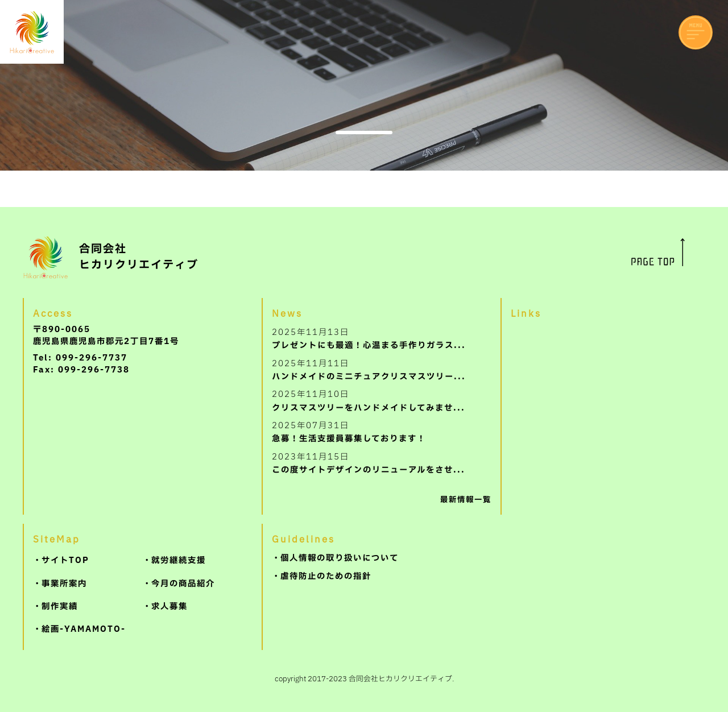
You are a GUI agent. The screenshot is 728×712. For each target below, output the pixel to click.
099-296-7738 (94, 370)
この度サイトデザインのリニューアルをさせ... (369, 463)
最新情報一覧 (466, 500)
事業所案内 (64, 584)
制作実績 (60, 607)
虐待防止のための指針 (326, 576)
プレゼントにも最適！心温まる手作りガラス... (369, 339)
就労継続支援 (179, 560)
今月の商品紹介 (183, 584)
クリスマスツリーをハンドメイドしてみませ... (369, 401)
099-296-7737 (92, 358)
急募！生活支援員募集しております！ (349, 432)
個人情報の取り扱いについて (340, 558)
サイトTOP (65, 560)
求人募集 (169, 607)
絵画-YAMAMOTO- (84, 629)
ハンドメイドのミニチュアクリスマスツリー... (369, 370)
